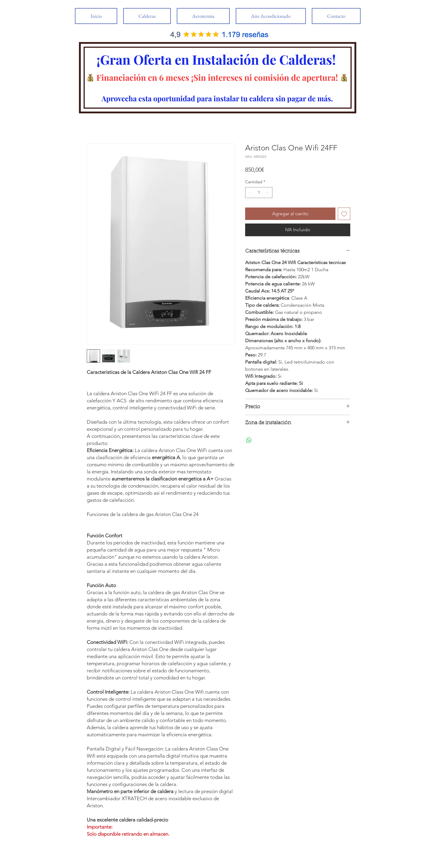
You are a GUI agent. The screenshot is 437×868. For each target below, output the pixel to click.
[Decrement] (250, 193)
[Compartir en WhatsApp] (249, 440)
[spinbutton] (259, 193)
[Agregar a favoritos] (344, 214)
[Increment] (268, 193)
